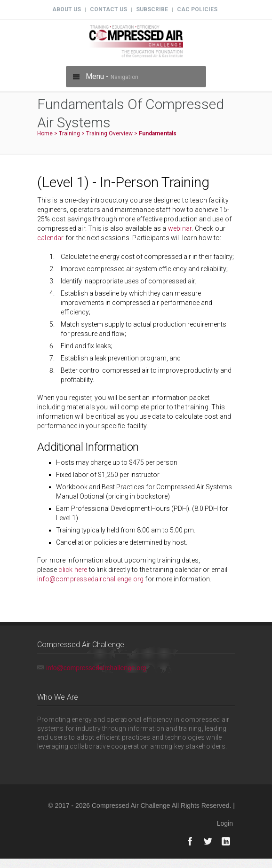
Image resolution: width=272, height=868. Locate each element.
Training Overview (109, 133)
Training (69, 133)
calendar (51, 238)
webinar (180, 228)
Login (225, 823)
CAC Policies (197, 9)
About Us (67, 9)
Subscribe (152, 9)
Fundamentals (158, 133)
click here (73, 570)
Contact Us (108, 9)
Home (45, 133)
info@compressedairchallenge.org (90, 579)
